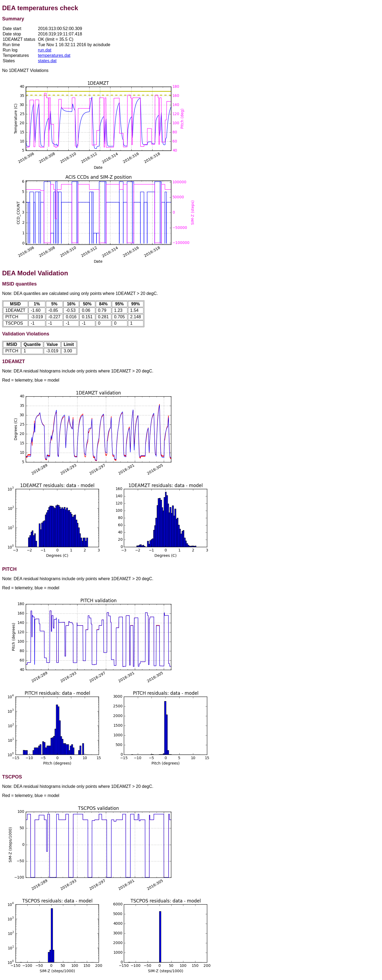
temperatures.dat (54, 55)
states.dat (47, 61)
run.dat (45, 50)
